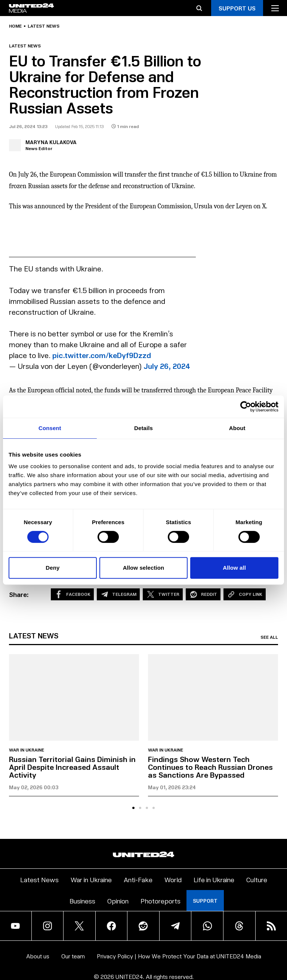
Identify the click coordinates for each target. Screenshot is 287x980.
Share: (19, 594)
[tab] (133, 808)
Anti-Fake (138, 879)
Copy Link (245, 594)
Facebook (72, 594)
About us (38, 956)
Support (205, 901)
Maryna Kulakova (51, 142)
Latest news (44, 26)
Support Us (237, 8)
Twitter (163, 594)
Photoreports (161, 901)
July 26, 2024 (167, 366)
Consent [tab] (50, 428)
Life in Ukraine (214, 879)
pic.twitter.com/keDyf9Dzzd (102, 355)
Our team (73, 956)
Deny (53, 568)
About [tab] (237, 428)
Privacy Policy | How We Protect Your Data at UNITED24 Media (179, 956)
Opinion (118, 901)
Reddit (203, 594)
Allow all (234, 568)
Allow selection (144, 568)
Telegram (118, 594)
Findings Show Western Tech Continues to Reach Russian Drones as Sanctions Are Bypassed (210, 767)
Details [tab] (143, 428)
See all (269, 637)
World (173, 879)
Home (15, 26)
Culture (257, 879)
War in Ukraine (27, 750)
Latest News (39, 879)
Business (82, 901)
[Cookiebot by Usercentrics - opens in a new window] (246, 407)
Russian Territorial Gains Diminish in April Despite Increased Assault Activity (72, 767)
